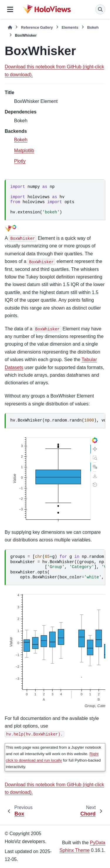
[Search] (100, 9)
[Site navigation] (10, 9)
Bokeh (93, 27)
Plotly (20, 161)
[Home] (10, 27)
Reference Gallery (37, 27)
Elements (70, 27)
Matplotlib (24, 151)
